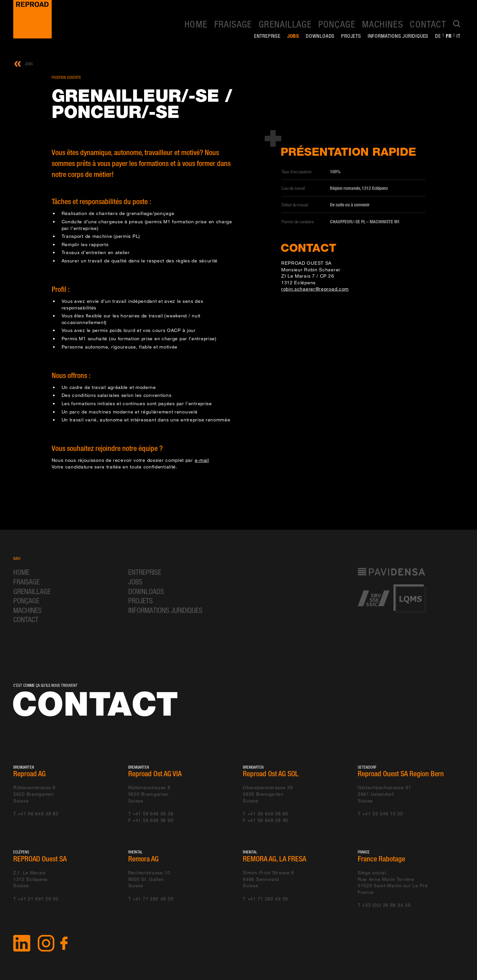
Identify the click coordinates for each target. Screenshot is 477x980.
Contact (428, 24)
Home (196, 24)
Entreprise (267, 36)
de (438, 36)
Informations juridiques (398, 36)
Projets (351, 36)
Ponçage (337, 24)
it (458, 36)
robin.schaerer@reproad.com (315, 289)
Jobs (293, 36)
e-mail (202, 460)
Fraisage (233, 24)
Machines (383, 24)
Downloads (320, 36)
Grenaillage (285, 24)
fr (449, 36)
